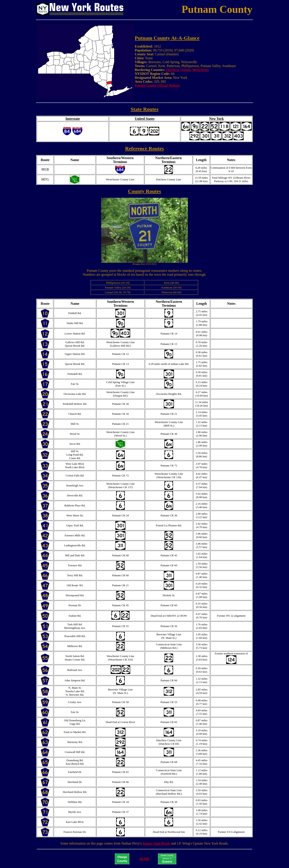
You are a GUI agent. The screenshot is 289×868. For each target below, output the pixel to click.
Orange (186, 70)
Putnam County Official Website (157, 85)
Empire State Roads (156, 843)
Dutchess (172, 70)
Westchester (201, 70)
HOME (144, 859)
